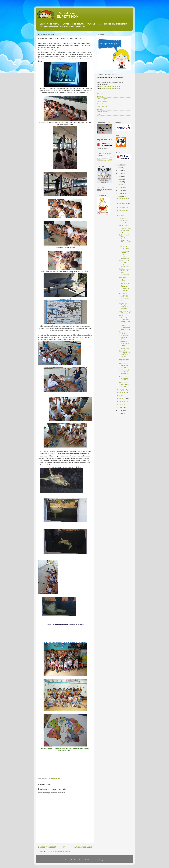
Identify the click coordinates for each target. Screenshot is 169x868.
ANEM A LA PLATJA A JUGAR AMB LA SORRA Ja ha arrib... (124, 319)
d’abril (122, 395)
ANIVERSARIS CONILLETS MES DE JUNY (125, 372)
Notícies (100, 117)
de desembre (124, 199)
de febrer (123, 401)
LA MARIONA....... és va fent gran (125, 247)
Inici (65, 847)
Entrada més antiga (83, 847)
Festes (99, 114)
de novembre (124, 203)
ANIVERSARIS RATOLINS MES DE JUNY (125, 365)
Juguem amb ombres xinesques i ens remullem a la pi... (125, 229)
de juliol (122, 218)
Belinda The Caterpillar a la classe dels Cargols (125, 354)
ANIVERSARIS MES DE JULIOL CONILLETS (124, 264)
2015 (120, 408)
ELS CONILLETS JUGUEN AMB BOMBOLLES (125, 327)
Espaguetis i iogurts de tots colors (124, 279)
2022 (120, 179)
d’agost (122, 215)
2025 (120, 170)
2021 (120, 182)
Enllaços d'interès (103, 112)
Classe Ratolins (102, 106)
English (99, 109)
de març (122, 398)
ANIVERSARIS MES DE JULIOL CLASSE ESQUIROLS (124, 255)
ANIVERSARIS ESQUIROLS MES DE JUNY (125, 384)
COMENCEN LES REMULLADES (125, 312)
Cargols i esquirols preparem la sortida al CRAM (124, 335)
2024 (120, 173)
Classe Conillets (102, 101)
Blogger (102, 860)
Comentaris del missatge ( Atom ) (59, 851)
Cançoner (100, 96)
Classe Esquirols (102, 104)
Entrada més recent (47, 847)
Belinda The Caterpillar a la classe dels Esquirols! (125, 306)
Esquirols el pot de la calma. (124, 360)
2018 (120, 190)
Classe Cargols (102, 99)
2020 (120, 185)
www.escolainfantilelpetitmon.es (111, 86)
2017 (120, 193)
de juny (122, 390)
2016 (120, 196)
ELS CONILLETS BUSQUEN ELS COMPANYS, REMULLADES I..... (125, 239)
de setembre (124, 211)
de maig (122, 393)
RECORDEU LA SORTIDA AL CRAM (124, 344)
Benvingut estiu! (124, 348)
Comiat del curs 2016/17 (124, 221)
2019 (120, 188)
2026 (120, 168)
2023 (120, 176)
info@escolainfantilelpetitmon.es (112, 88)
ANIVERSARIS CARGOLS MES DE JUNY (125, 378)
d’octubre (123, 208)
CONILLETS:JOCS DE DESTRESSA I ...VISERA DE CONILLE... (125, 287)
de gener (123, 404)
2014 (120, 410)
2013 (120, 413)
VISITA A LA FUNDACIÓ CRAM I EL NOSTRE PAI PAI (124, 297)
